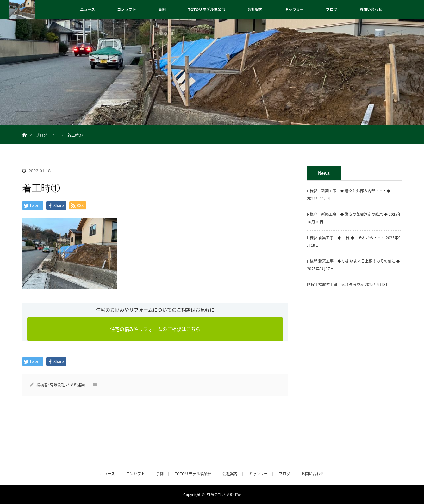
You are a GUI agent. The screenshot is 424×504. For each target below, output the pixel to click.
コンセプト (127, 9)
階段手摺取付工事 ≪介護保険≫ (335, 284)
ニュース (87, 9)
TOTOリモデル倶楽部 (207, 9)
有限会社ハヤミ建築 (224, 495)
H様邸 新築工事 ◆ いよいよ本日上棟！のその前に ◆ (353, 261)
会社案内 (255, 9)
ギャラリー (294, 9)
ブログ (332, 9)
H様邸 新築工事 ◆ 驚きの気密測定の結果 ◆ (347, 214)
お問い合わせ (371, 9)
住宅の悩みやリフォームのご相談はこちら (155, 329)
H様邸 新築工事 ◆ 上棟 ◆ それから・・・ (346, 238)
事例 (162, 9)
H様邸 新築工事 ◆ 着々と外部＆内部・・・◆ (351, 191)
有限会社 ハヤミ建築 (67, 385)
